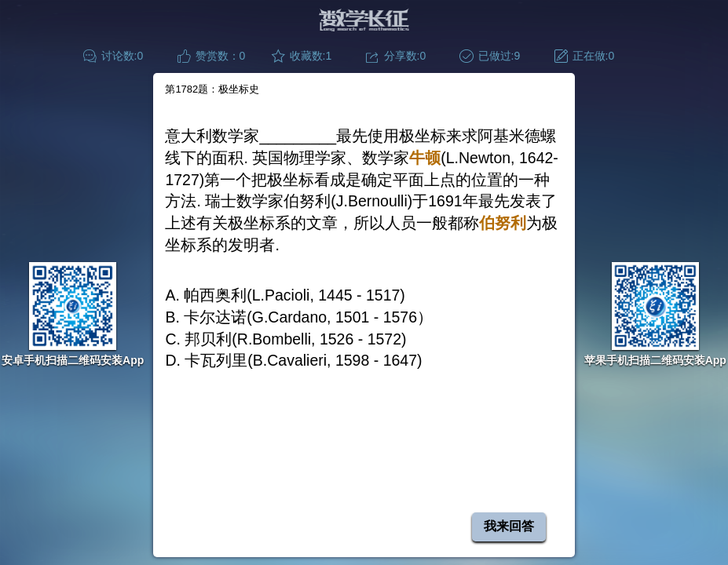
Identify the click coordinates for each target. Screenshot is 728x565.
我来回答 (509, 526)
